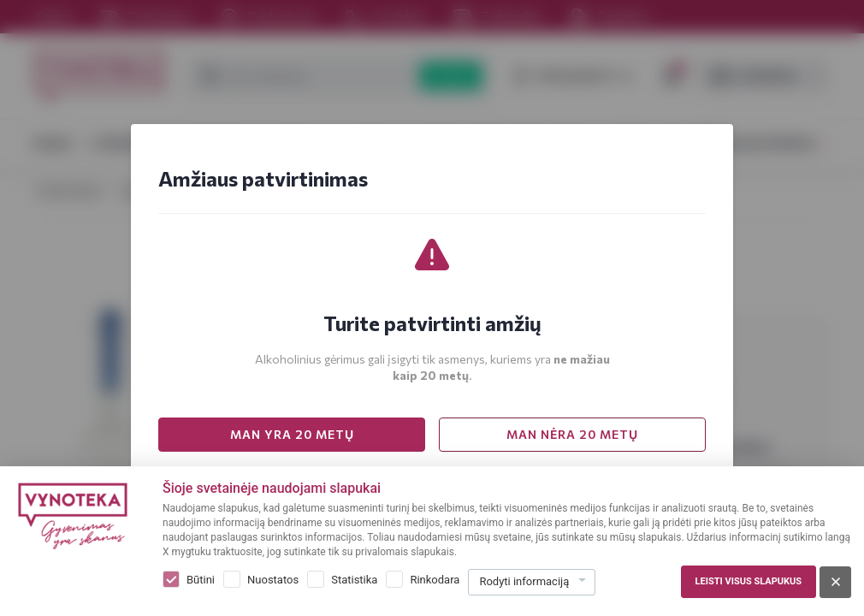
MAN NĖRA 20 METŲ (572, 434)
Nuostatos (273, 580)
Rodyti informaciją (524, 581)
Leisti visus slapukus (749, 581)
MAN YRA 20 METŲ (292, 434)
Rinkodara (435, 580)
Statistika (354, 580)
